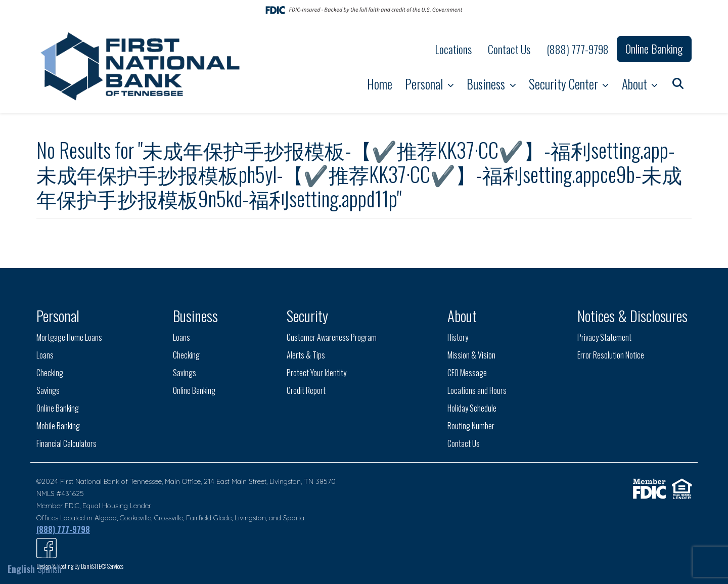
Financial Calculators (66, 443)
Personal (425, 84)
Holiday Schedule (472, 408)
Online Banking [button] (654, 49)
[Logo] (142, 67)
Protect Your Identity (316, 373)
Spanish (49, 569)
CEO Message (467, 373)
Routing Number (471, 426)
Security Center (565, 84)
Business (487, 84)
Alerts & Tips (306, 355)
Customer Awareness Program (332, 337)
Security (307, 315)
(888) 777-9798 (578, 49)
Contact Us (509, 49)
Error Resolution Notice (611, 355)
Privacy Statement (604, 337)
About (636, 84)
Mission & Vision (471, 355)
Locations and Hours (477, 390)
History (458, 337)
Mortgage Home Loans (69, 337)
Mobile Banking (58, 426)
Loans (45, 355)
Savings (48, 390)
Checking (50, 373)
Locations (453, 49)
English (21, 569)
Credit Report (306, 390)
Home (380, 84)
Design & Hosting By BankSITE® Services (80, 566)
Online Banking (58, 408)
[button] (678, 83)
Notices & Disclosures (632, 315)
